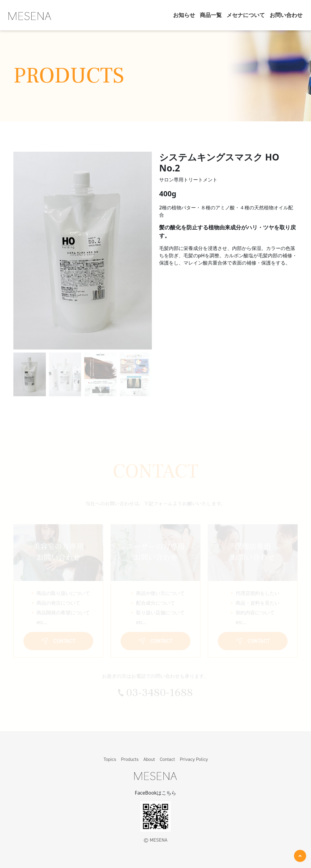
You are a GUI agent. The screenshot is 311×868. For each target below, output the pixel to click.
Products (130, 759)
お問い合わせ (286, 15)
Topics (110, 759)
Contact (167, 759)
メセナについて (246, 15)
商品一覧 (211, 15)
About (149, 759)
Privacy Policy (194, 759)
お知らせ (184, 15)
